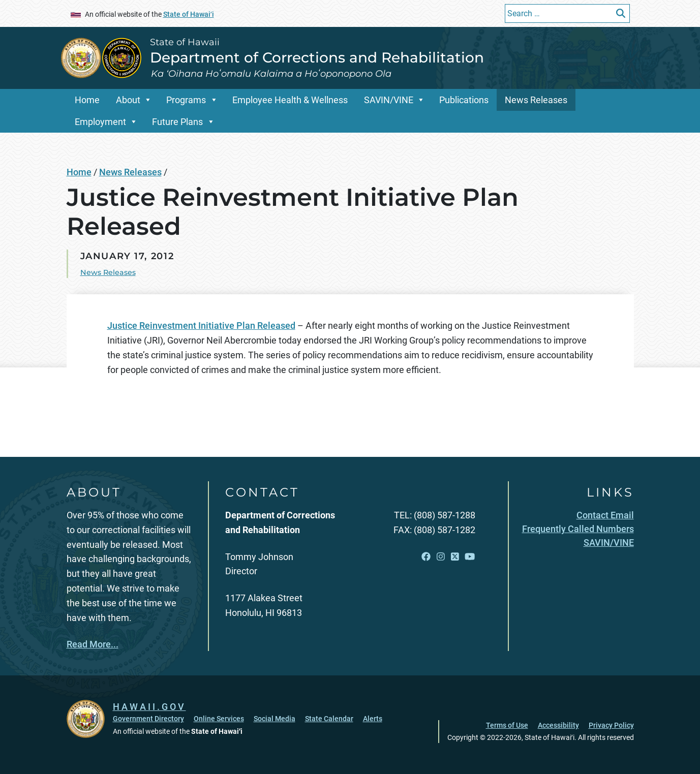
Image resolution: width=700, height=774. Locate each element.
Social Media (275, 719)
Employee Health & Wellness (290, 100)
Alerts (373, 719)
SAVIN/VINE (389, 100)
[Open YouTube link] (470, 557)
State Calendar (329, 719)
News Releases (536, 100)
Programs (186, 100)
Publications (464, 100)
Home (87, 100)
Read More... (93, 644)
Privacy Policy (611, 725)
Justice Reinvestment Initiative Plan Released (201, 326)
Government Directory (148, 719)
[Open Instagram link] (441, 557)
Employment (100, 122)
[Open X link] (455, 557)
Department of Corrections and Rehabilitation (317, 57)
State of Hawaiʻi (189, 14)
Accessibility (558, 725)
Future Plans (177, 122)
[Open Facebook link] (426, 557)
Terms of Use (507, 725)
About (128, 100)
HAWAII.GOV (149, 707)
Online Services (219, 719)
